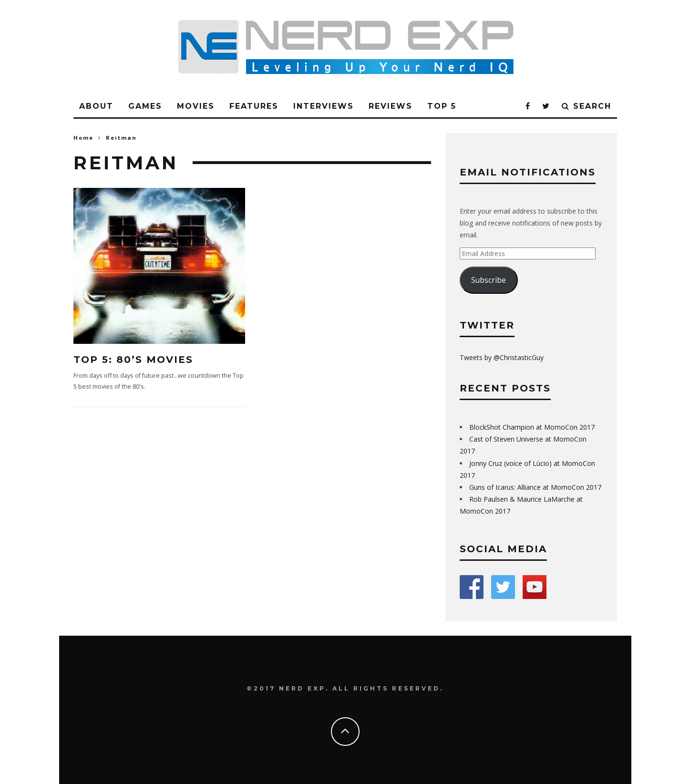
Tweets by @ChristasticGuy (502, 357)
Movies (196, 106)
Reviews (391, 106)
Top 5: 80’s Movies (133, 360)
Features (254, 106)
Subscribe (489, 280)
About (96, 106)
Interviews (324, 106)
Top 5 (442, 106)
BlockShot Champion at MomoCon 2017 (532, 427)
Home (83, 138)
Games (145, 106)
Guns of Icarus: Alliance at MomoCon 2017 (535, 487)
